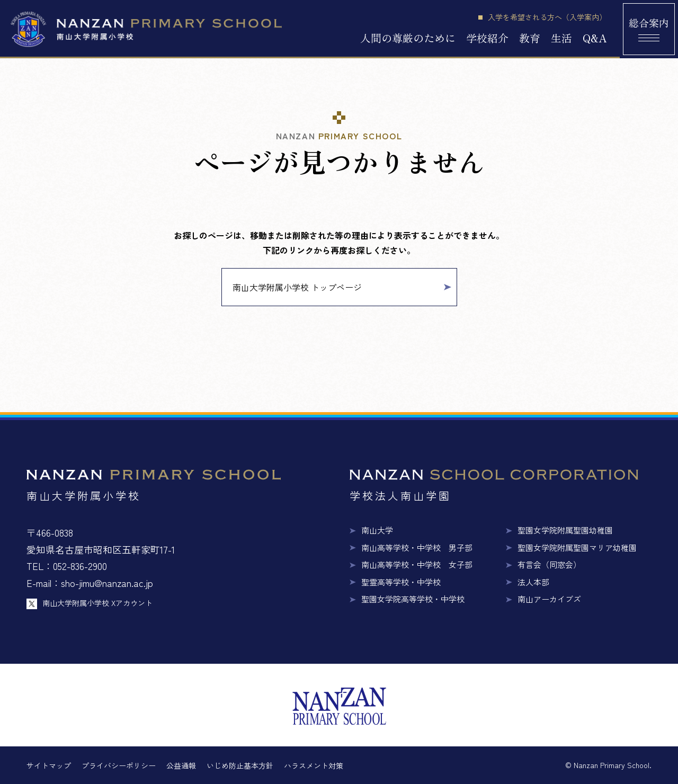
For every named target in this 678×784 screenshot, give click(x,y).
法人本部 (533, 582)
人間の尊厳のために (408, 38)
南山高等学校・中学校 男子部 (417, 547)
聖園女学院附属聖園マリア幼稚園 (577, 547)
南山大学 (377, 530)
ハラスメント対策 (314, 765)
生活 (561, 38)
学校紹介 (487, 38)
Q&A (595, 38)
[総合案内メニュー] (649, 29)
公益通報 (181, 765)
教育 (530, 38)
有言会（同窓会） (549, 564)
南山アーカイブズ (549, 599)
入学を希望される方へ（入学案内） (547, 17)
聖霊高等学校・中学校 (401, 582)
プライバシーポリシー (119, 765)
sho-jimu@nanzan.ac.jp (107, 583)
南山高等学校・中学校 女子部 (417, 564)
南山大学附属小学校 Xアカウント (97, 603)
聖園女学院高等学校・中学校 (413, 599)
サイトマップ (49, 765)
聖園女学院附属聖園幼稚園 (565, 530)
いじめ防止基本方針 (240, 765)
